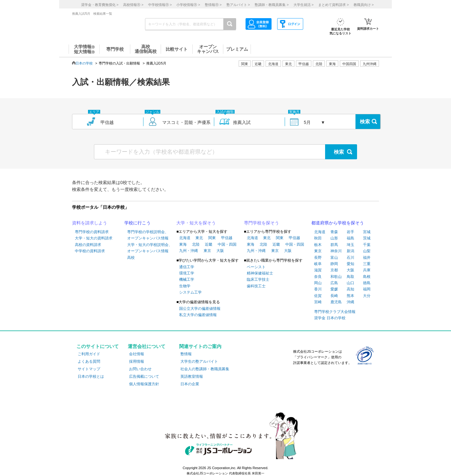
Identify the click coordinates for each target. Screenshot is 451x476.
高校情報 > (133, 5)
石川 (350, 258)
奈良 (318, 277)
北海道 (273, 64)
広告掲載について (144, 376)
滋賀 (318, 270)
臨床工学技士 (258, 279)
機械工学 (187, 279)
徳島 (367, 283)
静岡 (334, 264)
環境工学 (187, 273)
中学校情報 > (160, 5)
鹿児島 (336, 302)
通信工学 (187, 267)
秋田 (318, 238)
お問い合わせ (140, 369)
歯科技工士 (256, 286)
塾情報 (186, 354)
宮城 (367, 232)
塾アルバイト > (238, 5)
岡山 (318, 283)
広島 (334, 283)
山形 (334, 238)
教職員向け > (364, 5)
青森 (334, 232)
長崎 (334, 296)
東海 (183, 244)
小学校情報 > (188, 5)
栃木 (318, 245)
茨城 (367, 238)
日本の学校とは (91, 376)
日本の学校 (84, 63)
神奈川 (336, 251)
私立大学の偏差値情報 (198, 315)
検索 (365, 122)
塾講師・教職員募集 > (272, 5)
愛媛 (334, 289)
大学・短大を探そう (196, 223)
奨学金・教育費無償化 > (100, 5)
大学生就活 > (303, 5)
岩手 (350, 232)
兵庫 (367, 270)
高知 (350, 289)
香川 (318, 289)
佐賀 (318, 296)
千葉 (367, 245)
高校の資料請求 (88, 245)
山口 (350, 283)
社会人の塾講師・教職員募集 (205, 369)
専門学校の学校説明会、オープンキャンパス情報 (148, 235)
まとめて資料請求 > (333, 5)
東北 (199, 238)
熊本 (350, 296)
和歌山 (336, 277)
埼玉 (350, 245)
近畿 (209, 244)
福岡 (367, 289)
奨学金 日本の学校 (330, 318)
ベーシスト (256, 267)
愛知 (350, 264)
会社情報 (137, 354)
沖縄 (350, 302)
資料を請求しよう (90, 223)
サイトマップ (89, 369)
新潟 (350, 251)
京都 (334, 270)
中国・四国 (227, 244)
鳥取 (350, 277)
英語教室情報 (192, 376)
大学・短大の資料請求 (94, 238)
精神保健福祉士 (260, 273)
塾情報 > (213, 5)
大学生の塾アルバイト (199, 361)
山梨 (367, 251)
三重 (367, 264)
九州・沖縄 (189, 251)
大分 (367, 296)
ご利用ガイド (89, 354)
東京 (207, 251)
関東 (212, 238)
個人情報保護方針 (144, 384)
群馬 (334, 245)
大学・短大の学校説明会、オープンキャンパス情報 (150, 248)
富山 (334, 258)
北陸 (196, 244)
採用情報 (137, 361)
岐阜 (318, 264)
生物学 (185, 286)
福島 (350, 238)
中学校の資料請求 (90, 251)
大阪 (220, 251)
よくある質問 (89, 361)
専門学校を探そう (262, 223)
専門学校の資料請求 (92, 232)
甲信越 (227, 238)
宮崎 (318, 302)
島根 (367, 277)
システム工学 (190, 292)
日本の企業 (190, 384)
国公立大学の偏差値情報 (200, 309)
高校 (131, 258)
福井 (367, 258)
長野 (318, 258)
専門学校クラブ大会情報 (335, 312)
